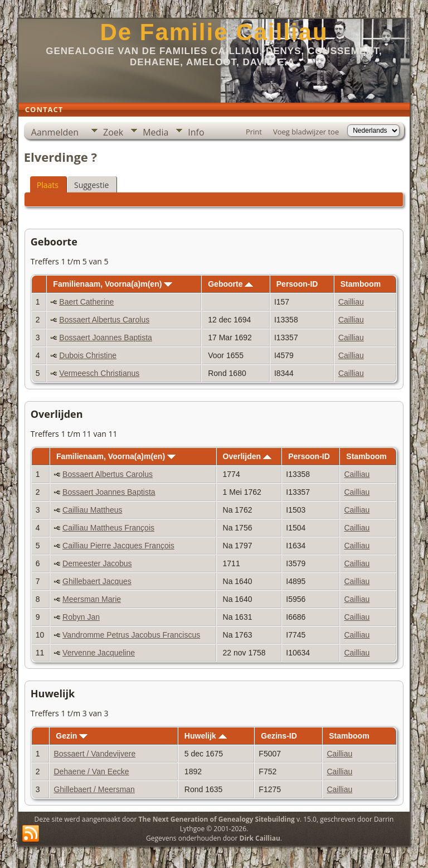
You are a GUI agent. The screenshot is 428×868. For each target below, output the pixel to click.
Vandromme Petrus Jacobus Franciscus (131, 635)
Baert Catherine (86, 302)
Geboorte (230, 284)
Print (254, 132)
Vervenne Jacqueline (99, 653)
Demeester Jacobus (97, 563)
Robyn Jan (81, 617)
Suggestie (91, 185)
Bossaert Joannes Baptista (106, 337)
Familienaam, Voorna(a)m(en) (113, 284)
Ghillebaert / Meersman (94, 789)
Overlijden (247, 456)
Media (155, 132)
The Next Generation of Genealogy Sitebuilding (217, 819)
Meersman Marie (92, 599)
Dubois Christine (88, 355)
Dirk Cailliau (260, 838)
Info (196, 132)
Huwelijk (206, 736)
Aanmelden (55, 132)
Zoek (113, 132)
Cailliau (351, 302)
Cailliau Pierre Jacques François (118, 546)
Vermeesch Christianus (99, 373)
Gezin (72, 736)
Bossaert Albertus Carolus (104, 320)
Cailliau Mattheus (92, 510)
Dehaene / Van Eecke (91, 771)
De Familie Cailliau (214, 32)
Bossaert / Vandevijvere (94, 754)
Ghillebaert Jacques (97, 581)
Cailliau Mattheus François (108, 528)
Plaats (48, 185)
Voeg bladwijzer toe (306, 132)
